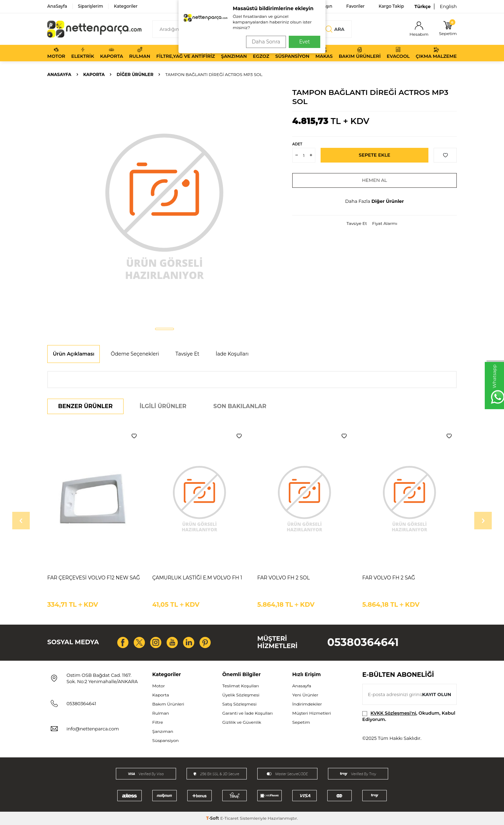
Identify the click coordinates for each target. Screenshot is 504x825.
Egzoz (261, 53)
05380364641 (363, 642)
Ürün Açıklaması (73, 354)
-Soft (213, 818)
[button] (164, 329)
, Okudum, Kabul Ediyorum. (409, 716)
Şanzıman (234, 53)
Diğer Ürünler (135, 74)
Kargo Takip (391, 6)
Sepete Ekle (375, 155)
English (448, 6)
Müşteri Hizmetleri (312, 713)
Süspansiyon (293, 53)
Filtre (158, 722)
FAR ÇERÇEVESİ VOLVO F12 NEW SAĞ (94, 578)
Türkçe (422, 6)
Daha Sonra (264, 42)
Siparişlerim (91, 6)
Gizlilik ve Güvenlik (242, 722)
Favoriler (355, 6)
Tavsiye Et (357, 223)
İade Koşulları (232, 354)
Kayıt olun (436, 694)
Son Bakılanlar (240, 406)
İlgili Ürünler (163, 406)
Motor (56, 53)
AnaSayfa (57, 6)
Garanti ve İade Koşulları (247, 713)
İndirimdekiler (307, 704)
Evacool (398, 53)
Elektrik (83, 53)
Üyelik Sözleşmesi (241, 695)
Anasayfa (59, 74)
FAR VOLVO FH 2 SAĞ (389, 578)
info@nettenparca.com (93, 729)
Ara (335, 29)
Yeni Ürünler (305, 695)
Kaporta (112, 53)
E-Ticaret (229, 818)
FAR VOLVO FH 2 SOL (283, 578)
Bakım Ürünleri (360, 53)
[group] (164, 205)
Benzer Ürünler (85, 406)
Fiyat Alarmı (385, 223)
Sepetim (301, 722)
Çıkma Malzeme (436, 53)
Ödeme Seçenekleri (135, 354)
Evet (305, 42)
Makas (324, 53)
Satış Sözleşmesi (239, 704)
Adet (297, 144)
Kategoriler (125, 6)
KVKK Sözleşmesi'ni (393, 713)
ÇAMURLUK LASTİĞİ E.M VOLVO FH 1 (197, 578)
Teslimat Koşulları (241, 686)
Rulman (140, 53)
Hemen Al (375, 180)
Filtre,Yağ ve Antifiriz (185, 53)
